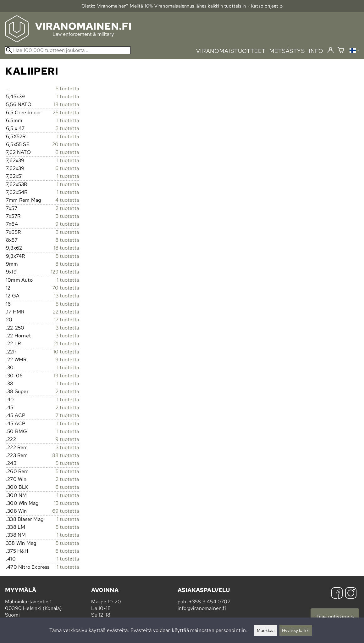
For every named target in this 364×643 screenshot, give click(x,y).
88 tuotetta (66, 455)
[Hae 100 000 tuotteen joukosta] (68, 50)
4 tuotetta (67, 200)
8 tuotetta (67, 240)
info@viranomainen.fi (202, 608)
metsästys (287, 51)
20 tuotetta (66, 144)
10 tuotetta (66, 352)
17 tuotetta (66, 320)
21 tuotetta (66, 344)
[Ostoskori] (341, 51)
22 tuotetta (66, 312)
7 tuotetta (67, 415)
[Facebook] (337, 594)
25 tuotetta (66, 113)
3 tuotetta (67, 128)
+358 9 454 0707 (210, 602)
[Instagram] (351, 594)
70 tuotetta (66, 288)
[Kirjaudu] (331, 50)
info (316, 51)
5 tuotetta (67, 89)
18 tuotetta (66, 104)
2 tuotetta (67, 208)
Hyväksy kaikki (296, 630)
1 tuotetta (68, 96)
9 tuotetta (67, 224)
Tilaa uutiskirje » (335, 617)
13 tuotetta (66, 296)
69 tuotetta (66, 511)
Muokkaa (266, 630)
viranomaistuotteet (231, 51)
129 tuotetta (65, 272)
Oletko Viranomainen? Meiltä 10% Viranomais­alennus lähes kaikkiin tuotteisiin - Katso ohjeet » (182, 6)
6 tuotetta (67, 168)
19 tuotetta (66, 376)
